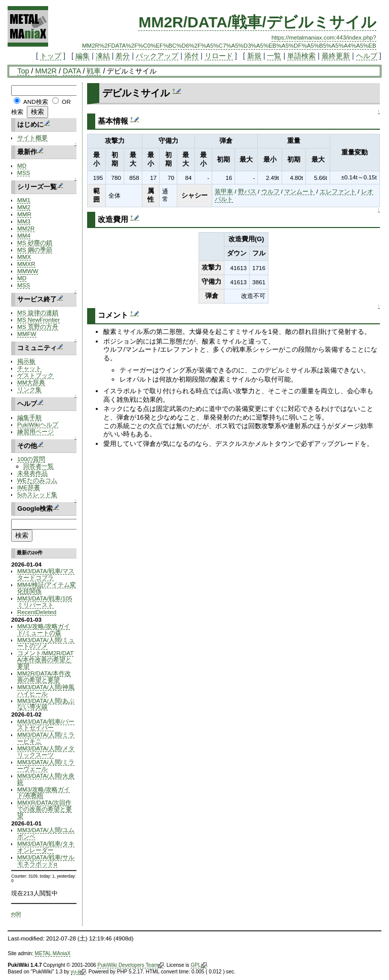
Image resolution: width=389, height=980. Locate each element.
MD (22, 165)
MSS (24, 173)
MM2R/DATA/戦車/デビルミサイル (257, 22)
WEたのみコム (37, 480)
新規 (254, 56)
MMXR (26, 264)
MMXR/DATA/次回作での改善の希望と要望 (45, 809)
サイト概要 (32, 138)
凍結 (103, 56)
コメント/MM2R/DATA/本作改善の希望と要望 (45, 659)
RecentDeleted (37, 612)
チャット (29, 368)
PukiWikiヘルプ (38, 424)
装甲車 (224, 191)
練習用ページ (35, 431)
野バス (247, 191)
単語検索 (301, 56)
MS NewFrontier (38, 319)
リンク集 (29, 389)
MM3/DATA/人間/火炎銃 (46, 779)
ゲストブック (35, 375)
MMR (24, 214)
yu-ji (78, 972)
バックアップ (157, 56)
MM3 (24, 221)
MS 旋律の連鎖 (38, 312)
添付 (191, 56)
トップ (51, 56)
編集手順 (29, 417)
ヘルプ (367, 56)
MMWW (28, 271)
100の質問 (31, 459)
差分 (123, 56)
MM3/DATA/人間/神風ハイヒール (46, 690)
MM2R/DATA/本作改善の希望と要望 (44, 676)
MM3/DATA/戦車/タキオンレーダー (46, 847)
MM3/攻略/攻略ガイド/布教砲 (44, 793)
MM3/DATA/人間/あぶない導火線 (46, 704)
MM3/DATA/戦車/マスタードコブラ (46, 574)
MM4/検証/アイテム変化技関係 (47, 588)
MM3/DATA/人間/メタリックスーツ (46, 751)
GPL (198, 965)
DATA (72, 71)
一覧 (274, 56)
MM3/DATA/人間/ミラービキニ (46, 738)
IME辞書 (29, 487)
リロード (219, 56)
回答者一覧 (38, 466)
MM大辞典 (31, 382)
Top (23, 71)
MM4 (24, 235)
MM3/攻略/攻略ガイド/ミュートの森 (44, 629)
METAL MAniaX (53, 953)
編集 (83, 56)
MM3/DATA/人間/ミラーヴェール (46, 765)
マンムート (299, 191)
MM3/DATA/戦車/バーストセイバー (46, 725)
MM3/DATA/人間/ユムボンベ (46, 833)
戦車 (94, 71)
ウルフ (270, 191)
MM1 (24, 200)
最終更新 (336, 56)
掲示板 (26, 361)
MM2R (46, 71)
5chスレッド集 (37, 494)
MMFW (27, 334)
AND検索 (36, 102)
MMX (24, 257)
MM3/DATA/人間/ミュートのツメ (46, 643)
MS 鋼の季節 (35, 250)
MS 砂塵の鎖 (35, 242)
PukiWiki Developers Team (130, 965)
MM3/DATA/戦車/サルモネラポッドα (46, 860)
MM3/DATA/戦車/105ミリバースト (45, 601)
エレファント (338, 191)
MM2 (24, 207)
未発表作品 (32, 473)
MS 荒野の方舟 (38, 327)
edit (16, 913)
